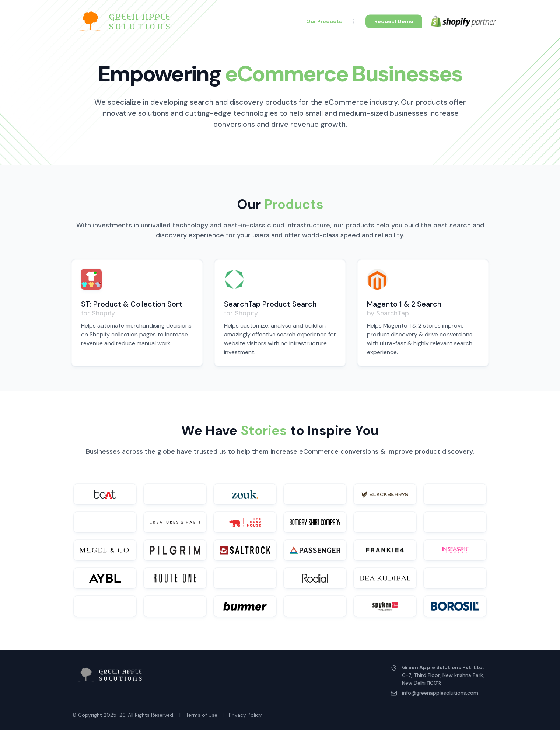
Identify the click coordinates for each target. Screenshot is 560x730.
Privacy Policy (245, 715)
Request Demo (394, 21)
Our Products (324, 21)
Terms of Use (202, 715)
